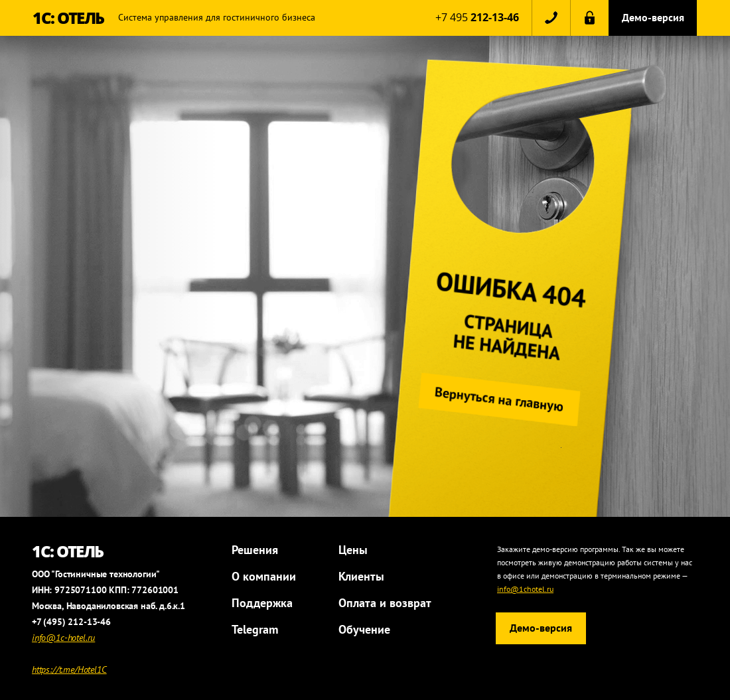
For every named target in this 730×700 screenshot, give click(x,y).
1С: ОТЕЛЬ (68, 18)
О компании (264, 576)
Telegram (255, 629)
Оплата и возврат (385, 603)
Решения (255, 550)
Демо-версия (653, 17)
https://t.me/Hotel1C (69, 669)
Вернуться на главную (502, 400)
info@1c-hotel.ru (63, 638)
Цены (353, 550)
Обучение (364, 629)
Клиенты (361, 576)
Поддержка (262, 603)
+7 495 (477, 17)
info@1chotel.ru (525, 589)
